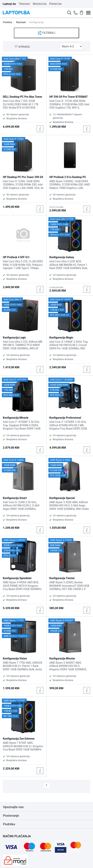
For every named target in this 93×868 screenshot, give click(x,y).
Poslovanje (11, 816)
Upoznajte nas (13, 807)
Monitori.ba (40, 4)
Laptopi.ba (9, 4)
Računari (21, 22)
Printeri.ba (55, 4)
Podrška (9, 824)
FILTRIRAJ (46, 33)
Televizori (24, 4)
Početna (7, 22)
